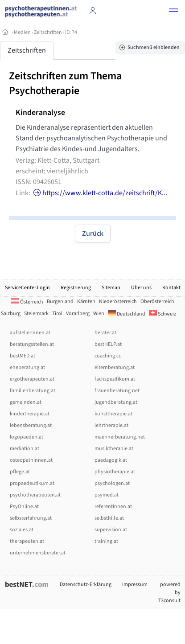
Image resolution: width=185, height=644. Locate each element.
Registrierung (76, 288)
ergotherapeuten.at (32, 379)
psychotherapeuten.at (35, 495)
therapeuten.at (27, 541)
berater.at (105, 333)
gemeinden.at (26, 402)
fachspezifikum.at (115, 379)
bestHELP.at (108, 344)
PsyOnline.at (24, 507)
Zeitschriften (48, 32)
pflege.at (20, 472)
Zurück (93, 234)
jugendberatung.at (116, 402)
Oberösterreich (157, 301)
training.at (106, 541)
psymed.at (107, 495)
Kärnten (86, 301)
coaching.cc (108, 356)
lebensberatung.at (31, 425)
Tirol (57, 314)
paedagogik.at (111, 460)
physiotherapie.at (115, 472)
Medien (22, 32)
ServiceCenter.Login (27, 288)
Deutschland (127, 314)
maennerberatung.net (120, 437)
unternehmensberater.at (38, 553)
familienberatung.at (33, 391)
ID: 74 (71, 32)
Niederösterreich (118, 301)
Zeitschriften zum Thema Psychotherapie (65, 83)
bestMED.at (23, 356)
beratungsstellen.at (32, 344)
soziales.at (22, 530)
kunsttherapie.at (113, 414)
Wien (99, 314)
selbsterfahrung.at (31, 518)
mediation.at (25, 449)
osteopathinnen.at (31, 460)
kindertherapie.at (30, 414)
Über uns (141, 288)
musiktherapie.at (114, 449)
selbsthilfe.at (109, 518)
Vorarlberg (78, 314)
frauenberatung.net (117, 391)
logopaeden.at (27, 437)
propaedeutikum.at (32, 483)
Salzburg (11, 314)
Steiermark (36, 314)
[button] (173, 12)
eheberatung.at (27, 367)
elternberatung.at (115, 367)
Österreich (27, 302)
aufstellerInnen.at (30, 333)
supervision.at (111, 530)
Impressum (135, 585)
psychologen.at (112, 483)
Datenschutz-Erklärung (86, 585)
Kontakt (171, 288)
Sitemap (111, 288)
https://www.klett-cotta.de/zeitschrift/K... (99, 193)
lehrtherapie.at (111, 425)
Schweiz (162, 314)
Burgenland (60, 301)
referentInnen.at (113, 507)
